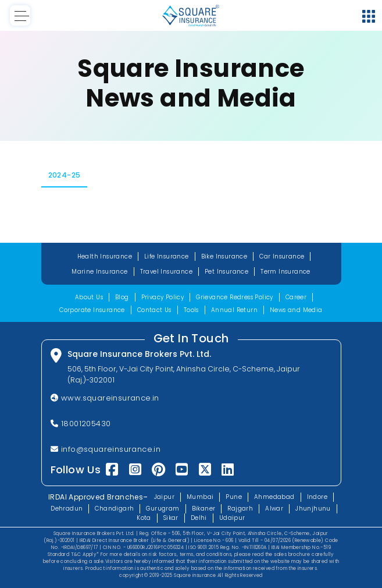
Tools (191, 310)
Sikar (171, 518)
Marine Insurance (99, 272)
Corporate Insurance (92, 310)
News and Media (296, 310)
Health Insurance (105, 256)
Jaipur (164, 497)
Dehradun (67, 509)
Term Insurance (285, 272)
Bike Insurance (224, 256)
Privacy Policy (163, 297)
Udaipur (232, 518)
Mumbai (200, 497)
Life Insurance (167, 256)
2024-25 (65, 175)
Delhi (199, 518)
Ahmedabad (274, 497)
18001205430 (81, 424)
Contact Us (154, 310)
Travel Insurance (166, 272)
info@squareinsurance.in (106, 449)
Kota (144, 518)
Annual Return (234, 310)
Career (296, 297)
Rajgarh (240, 509)
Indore (317, 497)
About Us (89, 297)
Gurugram (163, 509)
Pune (234, 497)
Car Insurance (282, 256)
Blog (122, 297)
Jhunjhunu (313, 509)
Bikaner (204, 509)
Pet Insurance (226, 272)
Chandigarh (114, 509)
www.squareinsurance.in (105, 398)
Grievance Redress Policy (235, 297)
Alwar (274, 509)
